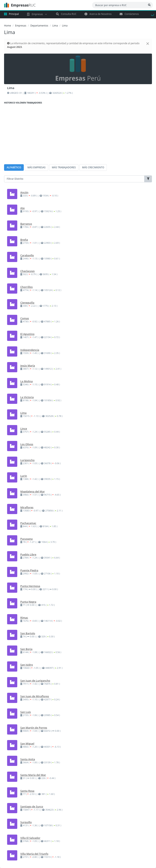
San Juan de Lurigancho (35, 681)
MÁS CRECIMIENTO (93, 167)
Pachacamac (28, 523)
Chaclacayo (28, 271)
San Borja (26, 649)
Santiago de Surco (32, 806)
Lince (24, 428)
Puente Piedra (29, 570)
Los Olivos (27, 444)
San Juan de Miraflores (35, 696)
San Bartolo (28, 633)
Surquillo (26, 822)
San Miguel (27, 744)
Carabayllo (27, 255)
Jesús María (28, 366)
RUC (20, 5)
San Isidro (27, 665)
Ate (22, 208)
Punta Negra (28, 602)
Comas (25, 318)
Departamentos (39, 26)
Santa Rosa (27, 791)
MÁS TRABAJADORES (64, 167)
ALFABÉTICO (14, 167)
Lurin (24, 476)
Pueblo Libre (28, 554)
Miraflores (27, 507)
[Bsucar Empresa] (149, 5)
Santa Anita (28, 759)
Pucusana (27, 539)
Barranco (26, 224)
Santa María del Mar (33, 775)
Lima (55, 26)
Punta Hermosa (30, 586)
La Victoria (27, 397)
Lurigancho (27, 460)
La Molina (27, 381)
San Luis (26, 712)
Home (8, 26)
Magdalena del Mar (32, 491)
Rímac (24, 618)
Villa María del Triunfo (34, 854)
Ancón (24, 192)
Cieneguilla (27, 303)
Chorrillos (27, 287)
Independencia (30, 350)
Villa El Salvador (30, 838)
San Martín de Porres (34, 728)
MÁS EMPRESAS (36, 167)
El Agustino (27, 334)
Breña (24, 240)
